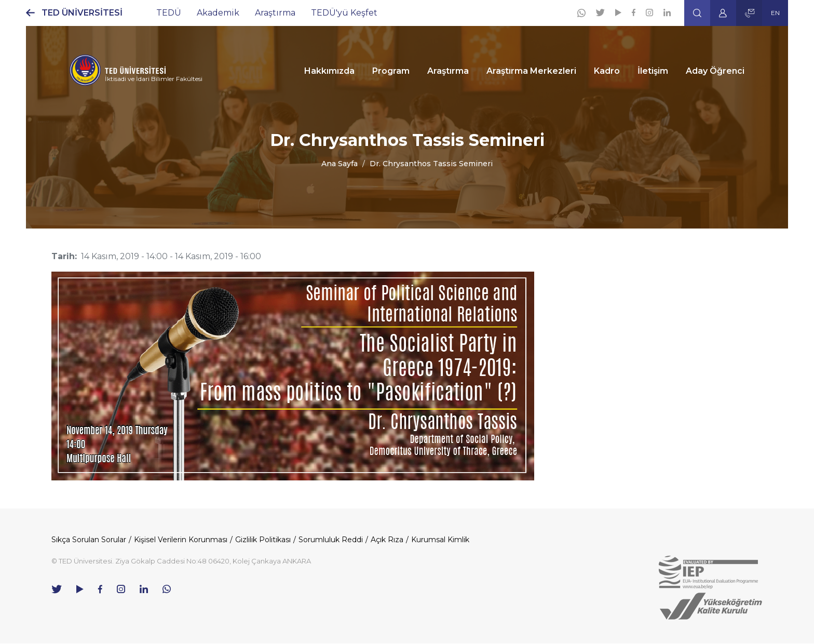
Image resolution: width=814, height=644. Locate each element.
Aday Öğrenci (715, 71)
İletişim (653, 71)
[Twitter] (600, 12)
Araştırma (275, 13)
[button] (697, 13)
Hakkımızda (329, 71)
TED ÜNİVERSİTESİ (82, 13)
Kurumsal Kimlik (440, 540)
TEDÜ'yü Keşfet (344, 13)
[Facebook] (634, 12)
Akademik (218, 13)
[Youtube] (618, 12)
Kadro (607, 71)
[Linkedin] (667, 12)
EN (775, 13)
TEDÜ (169, 13)
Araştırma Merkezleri (531, 71)
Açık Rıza (387, 540)
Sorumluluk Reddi (331, 540)
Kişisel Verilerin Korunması (181, 540)
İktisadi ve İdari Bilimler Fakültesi (154, 79)
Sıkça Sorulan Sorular (89, 540)
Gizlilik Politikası (263, 540)
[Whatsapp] (581, 13)
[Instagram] (649, 12)
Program (391, 71)
